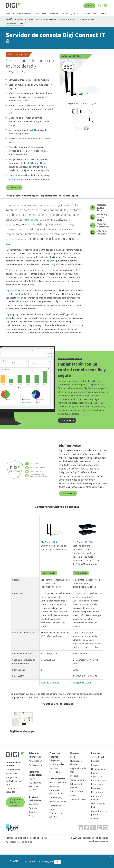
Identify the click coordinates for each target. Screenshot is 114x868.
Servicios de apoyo (55, 824)
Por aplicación (35, 778)
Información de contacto (13, 781)
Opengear (33, 821)
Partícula (33, 825)
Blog (73, 774)
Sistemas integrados (55, 776)
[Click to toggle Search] (100, 6)
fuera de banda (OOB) (38, 237)
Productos (55, 770)
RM (11, 332)
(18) (17, 862)
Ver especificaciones (50, 700)
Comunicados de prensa (99, 830)
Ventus (32, 833)
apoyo (12, 211)
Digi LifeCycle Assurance (35, 802)
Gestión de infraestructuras (23, 23)
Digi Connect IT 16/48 (83, 559)
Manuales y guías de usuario (99, 235)
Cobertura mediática (96, 815)
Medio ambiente (99, 786)
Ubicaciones (97, 809)
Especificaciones (65, 203)
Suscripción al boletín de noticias (15, 819)
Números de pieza (40, 203)
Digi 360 (31, 165)
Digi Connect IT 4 (13, 17)
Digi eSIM (31, 136)
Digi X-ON (33, 807)
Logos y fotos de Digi (78, 787)
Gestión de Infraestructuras (65, 14)
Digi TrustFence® (14, 308)
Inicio (8, 14)
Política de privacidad (16, 855)
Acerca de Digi (98, 774)
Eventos (74, 793)
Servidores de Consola (90, 14)
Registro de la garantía (56, 832)
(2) (58, 862)
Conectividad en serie (16, 28)
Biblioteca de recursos (77, 803)
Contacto (89, 6)
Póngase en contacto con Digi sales (14, 798)
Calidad (95, 836)
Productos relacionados (99, 243)
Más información (68, 438)
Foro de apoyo (56, 815)
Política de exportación (97, 792)
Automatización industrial (56, 23)
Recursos (75, 770)
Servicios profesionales (56, 787)
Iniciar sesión (77, 809)
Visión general (16, 203)
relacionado (86, 203)
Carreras (95, 782)
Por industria (35, 774)
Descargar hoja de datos (98, 225)
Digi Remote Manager (38, 169)
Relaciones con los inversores (98, 799)
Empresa (96, 770)
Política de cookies (38, 855)
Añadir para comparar (99, 250)
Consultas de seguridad (12, 807)
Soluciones (34, 770)
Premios (95, 778)
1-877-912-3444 (13, 786)
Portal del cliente (58, 800)
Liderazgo (96, 805)
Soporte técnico (57, 796)
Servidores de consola (39, 28)
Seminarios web (78, 817)
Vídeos (73, 813)
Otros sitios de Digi (98, 823)
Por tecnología (35, 782)
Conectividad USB (79, 23)
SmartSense (34, 829)
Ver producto (49, 590)
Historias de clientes (76, 780)
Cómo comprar (15, 193)
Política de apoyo (58, 819)
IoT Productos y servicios (24, 14)
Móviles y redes (57, 782)
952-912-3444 (12, 791)
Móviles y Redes (44, 14)
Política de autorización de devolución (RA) (57, 807)
